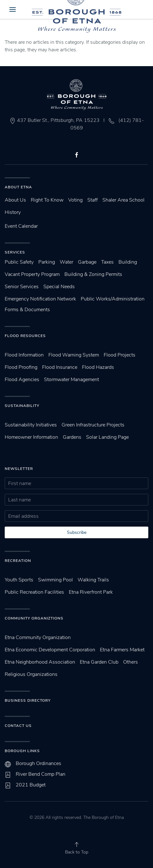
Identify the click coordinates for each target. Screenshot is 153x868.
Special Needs (59, 287)
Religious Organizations (31, 674)
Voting (75, 200)
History (13, 212)
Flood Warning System (74, 355)
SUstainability (22, 406)
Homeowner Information (31, 437)
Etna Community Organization (38, 637)
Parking (47, 262)
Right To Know (47, 200)
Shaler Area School (123, 200)
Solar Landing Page (107, 437)
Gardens (72, 437)
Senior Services (22, 287)
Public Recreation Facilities (34, 592)
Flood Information (24, 355)
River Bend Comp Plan (41, 774)
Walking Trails (93, 580)
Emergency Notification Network (40, 299)
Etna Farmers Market (122, 650)
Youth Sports (19, 580)
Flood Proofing (21, 367)
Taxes (107, 262)
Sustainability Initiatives (31, 425)
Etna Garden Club (99, 662)
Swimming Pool (55, 580)
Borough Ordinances (38, 763)
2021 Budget (31, 785)
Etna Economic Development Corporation (50, 650)
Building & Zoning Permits (93, 274)
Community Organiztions (34, 618)
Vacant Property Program (32, 274)
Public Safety (19, 262)
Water (66, 262)
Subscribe (77, 532)
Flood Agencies (22, 380)
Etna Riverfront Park (91, 592)
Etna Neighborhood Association (40, 662)
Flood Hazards (98, 367)
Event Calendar (21, 226)
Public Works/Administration (113, 299)
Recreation (18, 561)
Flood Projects (120, 355)
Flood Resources (25, 336)
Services (15, 252)
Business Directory (28, 700)
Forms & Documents (27, 310)
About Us (15, 200)
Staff (93, 200)
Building (128, 262)
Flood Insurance (60, 367)
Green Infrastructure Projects (93, 425)
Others (131, 662)
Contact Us (18, 726)
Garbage (87, 262)
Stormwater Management (71, 380)
